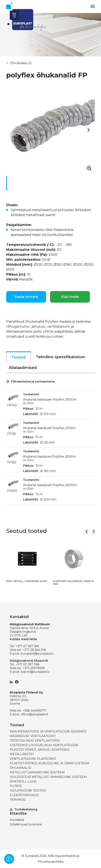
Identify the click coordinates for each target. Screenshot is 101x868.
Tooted (19, 357)
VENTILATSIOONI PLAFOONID (33, 759)
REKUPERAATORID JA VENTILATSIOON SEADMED (48, 731)
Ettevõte (18, 813)
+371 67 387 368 (28, 664)
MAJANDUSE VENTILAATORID (33, 736)
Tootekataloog (24, 809)
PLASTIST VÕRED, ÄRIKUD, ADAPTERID (40, 750)
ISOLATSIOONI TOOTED (28, 791)
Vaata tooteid (26, 297)
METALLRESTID (22, 754)
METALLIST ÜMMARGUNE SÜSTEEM (37, 772)
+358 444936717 (35, 711)
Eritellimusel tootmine (26, 824)
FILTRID (16, 786)
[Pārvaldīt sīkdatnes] (9, 859)
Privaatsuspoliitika (51, 862)
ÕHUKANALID (21, 63)
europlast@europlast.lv (37, 654)
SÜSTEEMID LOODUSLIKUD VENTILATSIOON (44, 745)
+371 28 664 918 (34, 650)
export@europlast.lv (35, 672)
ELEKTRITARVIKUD (24, 795)
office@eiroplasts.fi (35, 714)
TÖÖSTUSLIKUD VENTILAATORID (35, 741)
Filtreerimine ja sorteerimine (30, 382)
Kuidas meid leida (23, 639)
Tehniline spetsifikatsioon (61, 357)
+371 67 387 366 (27, 646)
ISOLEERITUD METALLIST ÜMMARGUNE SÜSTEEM (48, 777)
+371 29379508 (34, 668)
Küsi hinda (70, 297)
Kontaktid (17, 820)
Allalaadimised (23, 368)
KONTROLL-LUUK (23, 781)
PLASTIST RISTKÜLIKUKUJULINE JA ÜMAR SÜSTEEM (49, 763)
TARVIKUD (18, 800)
